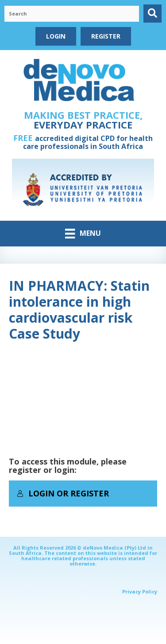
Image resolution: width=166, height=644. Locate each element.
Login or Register (63, 493)
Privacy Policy (140, 591)
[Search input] (72, 14)
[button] (152, 14)
